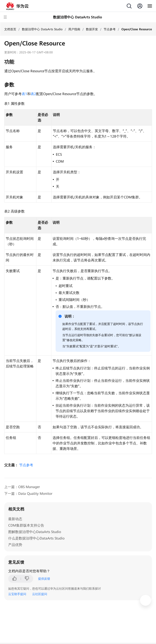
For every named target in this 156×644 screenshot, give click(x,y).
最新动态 (15, 519)
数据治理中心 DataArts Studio (42, 29)
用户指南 (74, 29)
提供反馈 (44, 579)
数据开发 (92, 29)
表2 (33, 94)
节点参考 (110, 29)
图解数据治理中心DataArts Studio (35, 532)
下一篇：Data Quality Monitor (28, 494)
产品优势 (15, 545)
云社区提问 (40, 594)
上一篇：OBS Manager (22, 487)
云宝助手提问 (17, 594)
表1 (24, 94)
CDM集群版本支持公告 (26, 525)
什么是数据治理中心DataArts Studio (36, 538)
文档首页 (10, 29)
